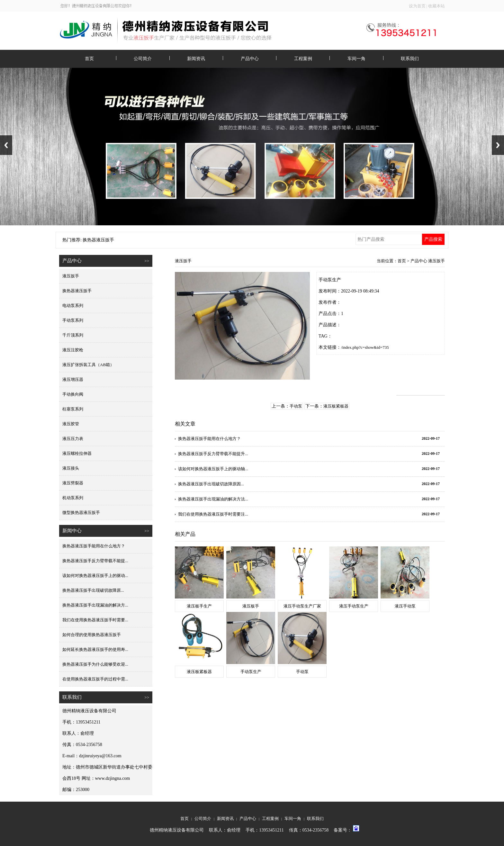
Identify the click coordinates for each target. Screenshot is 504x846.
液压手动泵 (405, 606)
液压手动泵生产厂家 (302, 606)
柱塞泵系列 (73, 409)
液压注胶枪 (73, 350)
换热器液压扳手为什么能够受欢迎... (95, 664)
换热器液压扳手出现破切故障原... (93, 590)
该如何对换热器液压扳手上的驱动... (95, 576)
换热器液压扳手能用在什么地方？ (94, 546)
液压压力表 (73, 439)
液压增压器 (73, 379)
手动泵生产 (251, 672)
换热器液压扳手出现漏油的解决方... (95, 605)
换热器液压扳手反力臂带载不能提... (95, 561)
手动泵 (296, 406)
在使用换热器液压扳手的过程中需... (95, 679)
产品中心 (250, 59)
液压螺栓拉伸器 (77, 453)
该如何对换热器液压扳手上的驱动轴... (213, 469)
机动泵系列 (73, 498)
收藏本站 (437, 6)
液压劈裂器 (73, 483)
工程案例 (303, 59)
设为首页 (417, 6)
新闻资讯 (196, 59)
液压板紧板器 (336, 406)
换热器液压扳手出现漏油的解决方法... (213, 499)
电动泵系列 (73, 306)
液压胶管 (71, 424)
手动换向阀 (73, 394)
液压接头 (71, 468)
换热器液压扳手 (77, 291)
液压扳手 (71, 276)
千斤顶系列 (73, 335)
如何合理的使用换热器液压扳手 (92, 635)
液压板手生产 (199, 606)
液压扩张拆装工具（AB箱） (88, 365)
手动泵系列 (73, 320)
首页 (89, 59)
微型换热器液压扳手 (81, 513)
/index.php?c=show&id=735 (365, 347)
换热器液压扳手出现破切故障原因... (211, 484)
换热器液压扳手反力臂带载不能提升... (213, 454)
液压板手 (251, 606)
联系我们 (410, 59)
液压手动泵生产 (354, 606)
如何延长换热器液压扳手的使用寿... (95, 649)
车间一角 (356, 59)
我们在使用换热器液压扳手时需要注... (213, 514)
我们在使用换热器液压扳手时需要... (95, 620)
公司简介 (143, 59)
